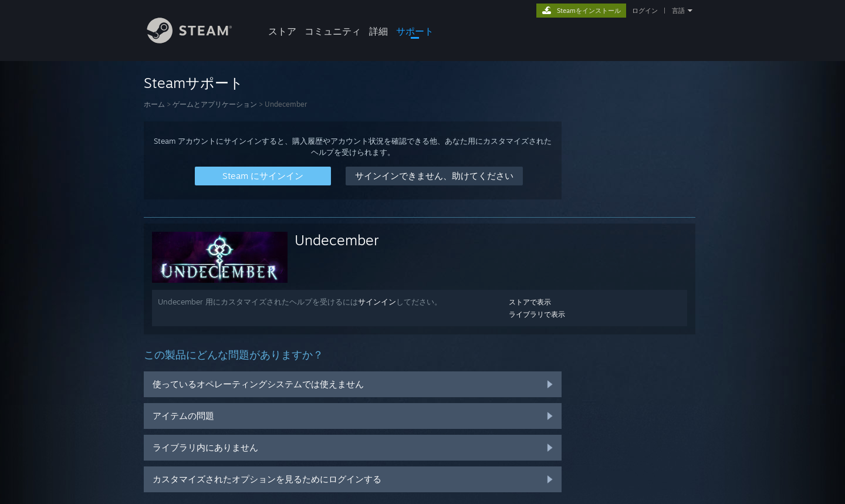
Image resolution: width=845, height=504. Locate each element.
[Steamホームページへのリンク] (198, 40)
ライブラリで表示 (537, 314)
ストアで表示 (530, 302)
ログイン (645, 11)
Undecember (337, 240)
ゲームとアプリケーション (215, 104)
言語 (678, 11)
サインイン (377, 302)
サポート (415, 31)
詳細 (378, 31)
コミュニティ (333, 31)
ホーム (154, 104)
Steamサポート (194, 83)
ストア (282, 31)
